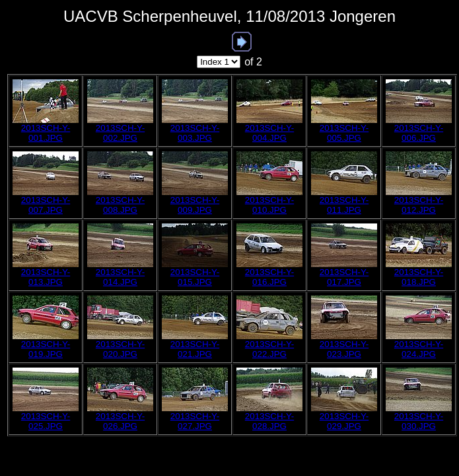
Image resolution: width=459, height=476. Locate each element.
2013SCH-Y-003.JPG (195, 133)
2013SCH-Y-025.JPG (46, 421)
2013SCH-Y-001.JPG (46, 133)
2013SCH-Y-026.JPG (120, 421)
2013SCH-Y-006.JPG (419, 133)
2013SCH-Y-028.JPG (269, 421)
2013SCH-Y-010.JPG (269, 205)
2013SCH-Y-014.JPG (120, 277)
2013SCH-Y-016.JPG (269, 277)
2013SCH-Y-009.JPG (195, 205)
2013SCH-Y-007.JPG (46, 205)
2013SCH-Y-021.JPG (195, 349)
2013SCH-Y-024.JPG (419, 349)
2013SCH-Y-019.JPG (46, 349)
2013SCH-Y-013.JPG (46, 277)
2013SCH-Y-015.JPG (195, 277)
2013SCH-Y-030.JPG (419, 421)
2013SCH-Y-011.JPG (344, 205)
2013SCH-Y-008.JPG (120, 205)
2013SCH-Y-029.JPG (344, 421)
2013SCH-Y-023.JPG (344, 349)
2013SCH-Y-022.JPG (269, 349)
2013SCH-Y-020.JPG (120, 349)
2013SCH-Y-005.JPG (344, 133)
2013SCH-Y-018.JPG (419, 277)
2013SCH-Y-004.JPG (269, 133)
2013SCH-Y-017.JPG (344, 277)
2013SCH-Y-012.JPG (419, 205)
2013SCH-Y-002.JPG (120, 133)
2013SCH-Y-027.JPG (195, 421)
